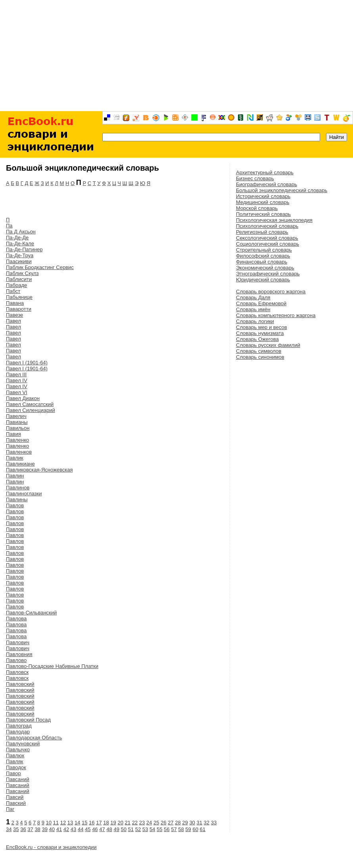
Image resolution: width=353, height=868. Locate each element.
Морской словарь (257, 208)
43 (73, 829)
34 (9, 829)
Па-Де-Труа (20, 255)
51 (131, 829)
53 (145, 829)
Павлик (15, 458)
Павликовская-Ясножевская (39, 470)
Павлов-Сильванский (31, 613)
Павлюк (15, 755)
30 (192, 823)
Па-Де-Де (17, 238)
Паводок (16, 767)
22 (135, 823)
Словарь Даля (253, 297)
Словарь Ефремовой (261, 303)
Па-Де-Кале (20, 243)
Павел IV (17, 380)
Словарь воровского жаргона (271, 292)
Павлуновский (23, 744)
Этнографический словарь (268, 274)
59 (188, 829)
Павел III (16, 374)
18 (106, 823)
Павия (13, 434)
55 (159, 829)
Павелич (16, 416)
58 (181, 829)
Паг (10, 809)
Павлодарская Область (34, 738)
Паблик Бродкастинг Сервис (40, 267)
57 (174, 829)
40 (52, 829)
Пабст (13, 291)
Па (9, 226)
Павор (13, 773)
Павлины (17, 499)
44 (81, 829)
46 (95, 829)
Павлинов (18, 488)
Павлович (18, 642)
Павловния (19, 654)
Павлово (16, 660)
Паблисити (19, 279)
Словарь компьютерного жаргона (276, 315)
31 (199, 823)
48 (109, 829)
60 (195, 829)
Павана (15, 303)
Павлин (15, 476)
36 (23, 829)
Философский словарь (263, 256)
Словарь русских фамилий (268, 345)
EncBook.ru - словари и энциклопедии (51, 847)
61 (203, 829)
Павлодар (18, 732)
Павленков (19, 452)
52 (138, 829)
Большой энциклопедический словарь (282, 190)
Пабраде (16, 285)
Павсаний (18, 779)
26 (163, 823)
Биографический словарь (267, 184)
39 (44, 829)
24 (149, 823)
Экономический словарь (265, 268)
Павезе (14, 315)
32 (207, 823)
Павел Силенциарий (31, 410)
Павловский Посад (28, 720)
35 (16, 829)
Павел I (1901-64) (27, 363)
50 (124, 829)
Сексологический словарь (267, 238)
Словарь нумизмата (260, 333)
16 (92, 823)
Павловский (20, 684)
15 (84, 823)
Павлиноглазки (24, 494)
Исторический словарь (263, 196)
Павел (13, 321)
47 (102, 829)
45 (88, 829)
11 (56, 823)
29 (185, 823)
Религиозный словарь (262, 232)
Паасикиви (19, 261)
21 (128, 823)
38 (37, 829)
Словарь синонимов (260, 357)
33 (214, 823)
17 (99, 823)
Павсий (15, 797)
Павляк (15, 761)
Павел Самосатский (30, 404)
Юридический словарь (263, 280)
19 (113, 823)
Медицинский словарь (263, 202)
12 (63, 823)
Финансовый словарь (262, 262)
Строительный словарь (264, 250)
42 (66, 829)
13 (70, 823)
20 (120, 823)
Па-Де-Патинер (24, 249)
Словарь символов (259, 351)
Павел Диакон (23, 398)
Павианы (17, 422)
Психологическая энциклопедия (274, 220)
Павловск (17, 672)
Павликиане (20, 464)
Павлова (16, 619)
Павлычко (18, 750)
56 (167, 829)
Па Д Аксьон (21, 232)
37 (30, 829)
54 (152, 829)
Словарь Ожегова (257, 339)
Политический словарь (263, 214)
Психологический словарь (267, 226)
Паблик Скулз (22, 273)
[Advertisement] (176, 56)
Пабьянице (19, 297)
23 (142, 823)
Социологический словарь (268, 244)
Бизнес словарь (255, 178)
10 (49, 823)
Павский (16, 803)
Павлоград (19, 726)
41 (59, 829)
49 (116, 829)
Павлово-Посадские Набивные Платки (52, 666)
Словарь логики (255, 321)
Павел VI (17, 392)
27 (171, 823)
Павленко (17, 440)
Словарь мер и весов (262, 327)
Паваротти (19, 309)
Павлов (15, 505)
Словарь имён (253, 309)
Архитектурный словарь (265, 172)
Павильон (18, 428)
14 (77, 823)
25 (156, 823)
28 (178, 823)
